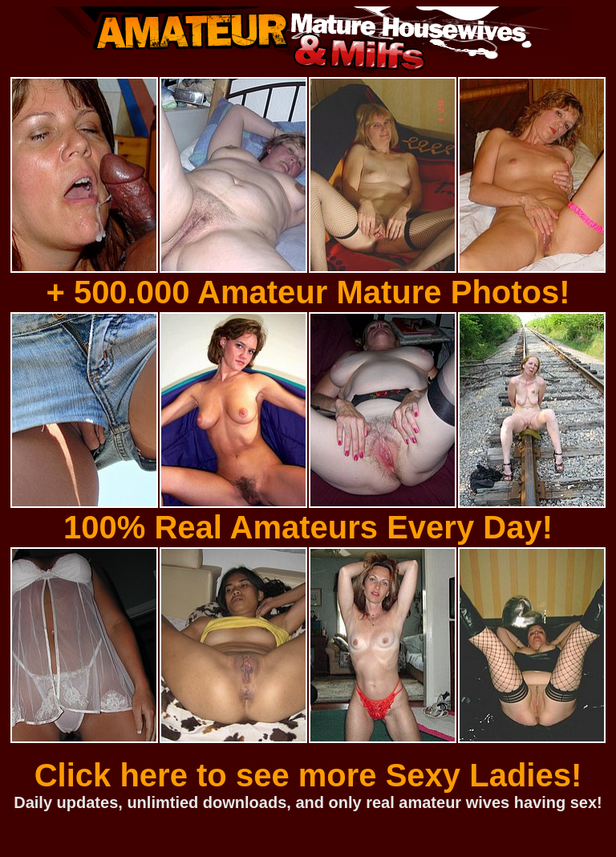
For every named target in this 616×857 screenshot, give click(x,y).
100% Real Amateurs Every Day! (308, 527)
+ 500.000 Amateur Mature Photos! (308, 292)
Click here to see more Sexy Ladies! (308, 775)
